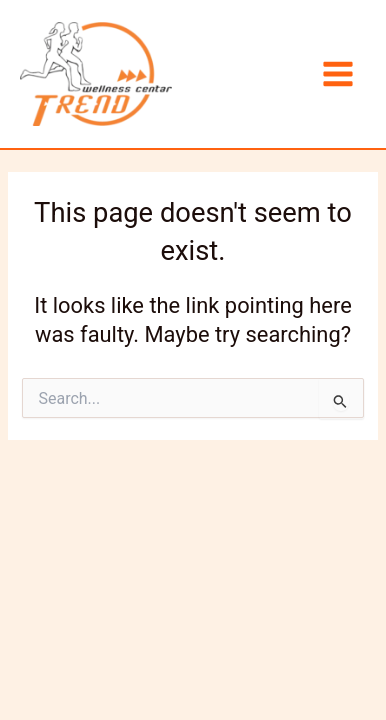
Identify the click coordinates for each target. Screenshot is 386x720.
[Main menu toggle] (338, 74)
